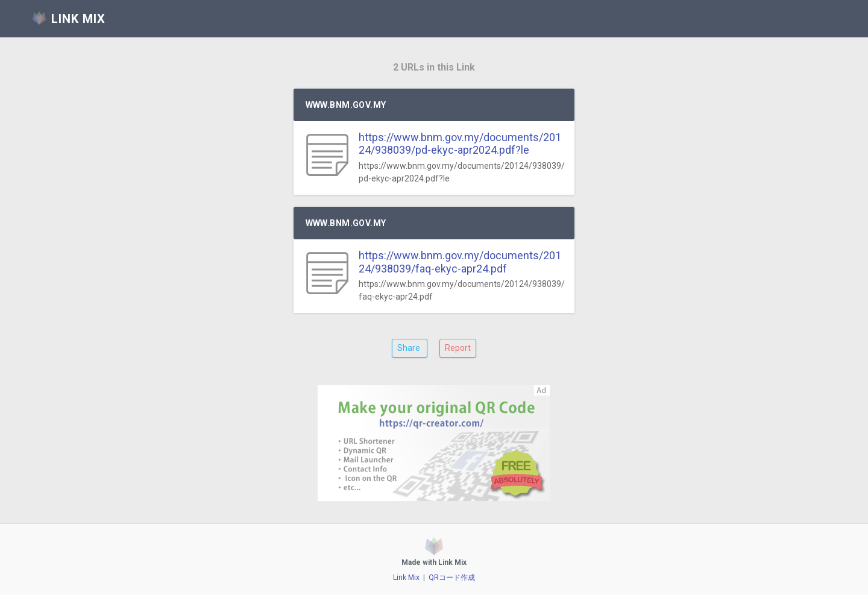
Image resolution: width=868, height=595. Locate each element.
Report (458, 348)
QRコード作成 (452, 578)
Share (410, 348)
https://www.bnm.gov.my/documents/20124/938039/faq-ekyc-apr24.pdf (460, 262)
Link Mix (406, 578)
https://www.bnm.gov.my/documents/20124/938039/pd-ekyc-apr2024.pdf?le (460, 144)
